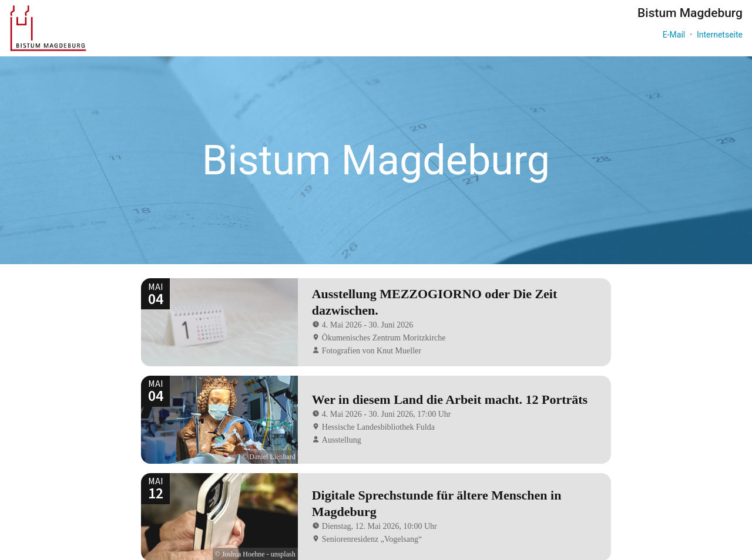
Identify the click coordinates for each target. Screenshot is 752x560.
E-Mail (674, 35)
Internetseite (720, 35)
